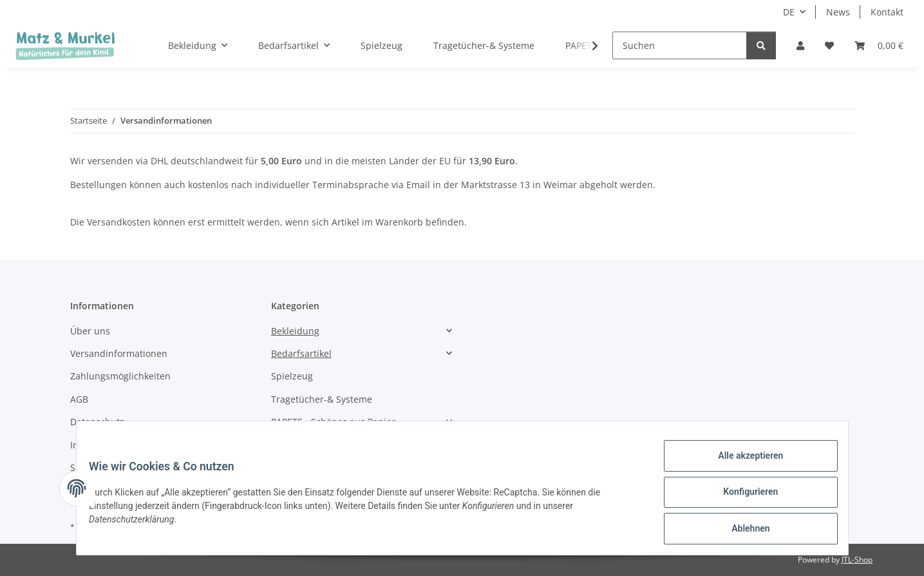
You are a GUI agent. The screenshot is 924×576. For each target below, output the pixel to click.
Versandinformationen (119, 353)
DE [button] (789, 12)
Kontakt (887, 12)
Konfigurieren (743, 497)
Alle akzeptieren (743, 463)
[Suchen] (680, 45)
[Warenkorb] (879, 45)
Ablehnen (743, 530)
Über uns (90, 331)
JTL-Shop (857, 560)
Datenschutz (97, 422)
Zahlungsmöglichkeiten (120, 376)
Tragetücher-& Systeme (322, 399)
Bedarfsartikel (301, 353)
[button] (800, 45)
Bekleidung (295, 331)
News (838, 12)
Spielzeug (292, 376)
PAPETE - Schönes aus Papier (333, 422)
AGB (79, 399)
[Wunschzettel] (829, 45)
